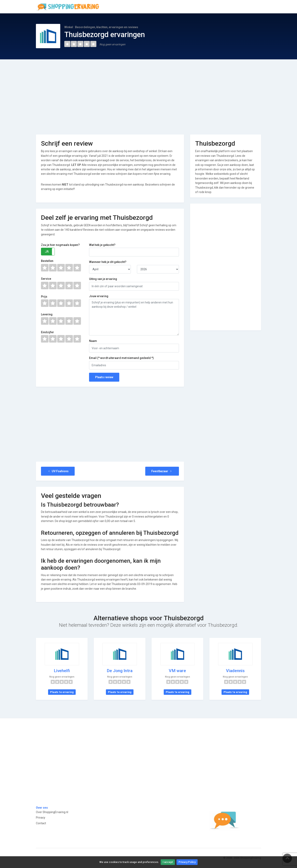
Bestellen (47, 261)
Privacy (41, 818)
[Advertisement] (148, 94)
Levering (47, 314)
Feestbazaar (162, 471)
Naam (93, 341)
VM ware (177, 671)
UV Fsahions (58, 471)
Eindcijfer (47, 332)
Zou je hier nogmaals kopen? (60, 245)
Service (46, 279)
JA (47, 251)
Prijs (44, 297)
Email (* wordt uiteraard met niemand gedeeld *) (121, 358)
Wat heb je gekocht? (102, 245)
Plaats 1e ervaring (62, 692)
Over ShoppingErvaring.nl (52, 812)
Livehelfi (62, 671)
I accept (168, 862)
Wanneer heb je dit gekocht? (108, 262)
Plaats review (104, 377)
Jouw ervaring (99, 296)
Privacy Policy (187, 862)
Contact (41, 823)
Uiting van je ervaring (103, 279)
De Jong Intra (120, 671)
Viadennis (235, 671)
